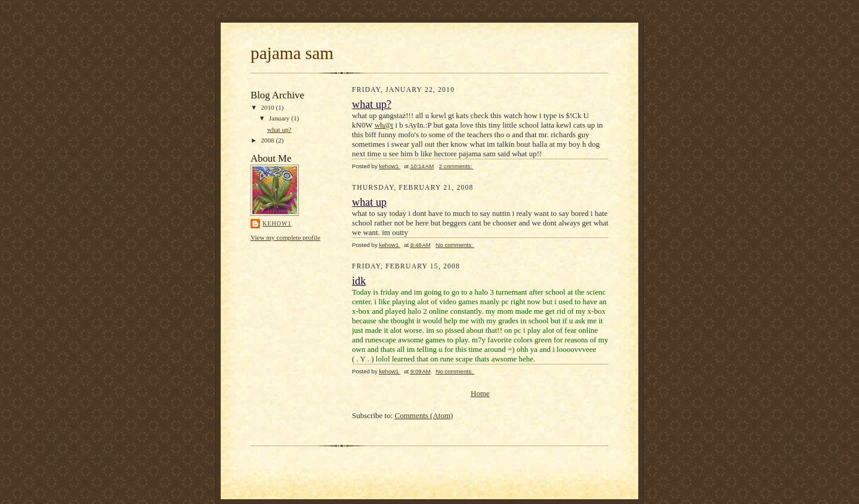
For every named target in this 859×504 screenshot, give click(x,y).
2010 (268, 107)
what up (369, 202)
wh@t (384, 125)
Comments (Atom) (424, 415)
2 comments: (456, 166)
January (280, 118)
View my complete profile (285, 237)
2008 (268, 140)
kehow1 (277, 223)
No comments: (455, 245)
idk (359, 281)
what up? (279, 129)
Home (480, 393)
